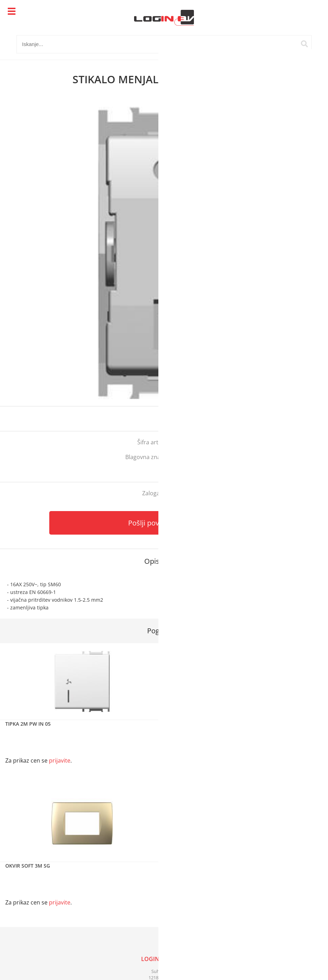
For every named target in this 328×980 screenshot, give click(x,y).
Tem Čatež (189, 457)
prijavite (309, 419)
